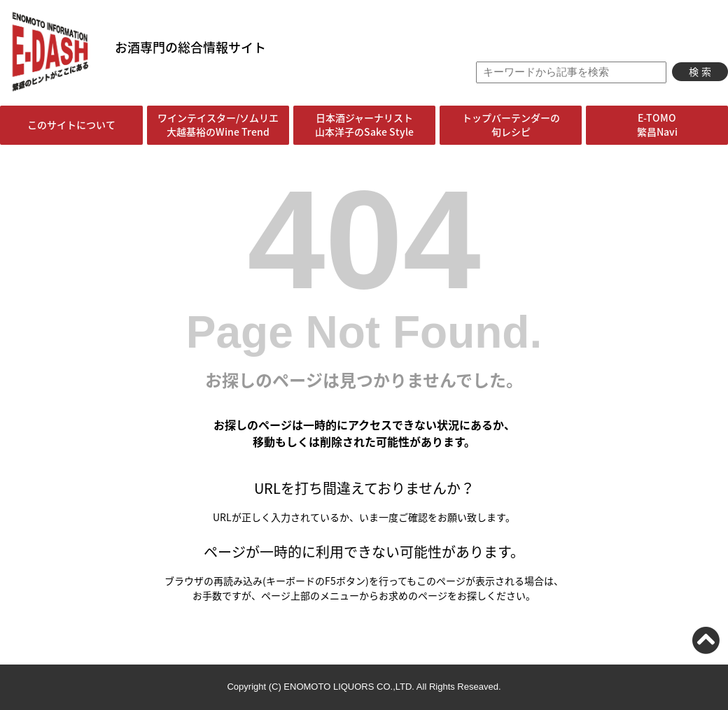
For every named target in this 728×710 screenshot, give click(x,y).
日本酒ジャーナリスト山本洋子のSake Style (364, 125)
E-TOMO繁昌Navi (657, 125)
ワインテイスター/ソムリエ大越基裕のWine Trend (218, 125)
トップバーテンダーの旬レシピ (511, 125)
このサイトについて (71, 125)
